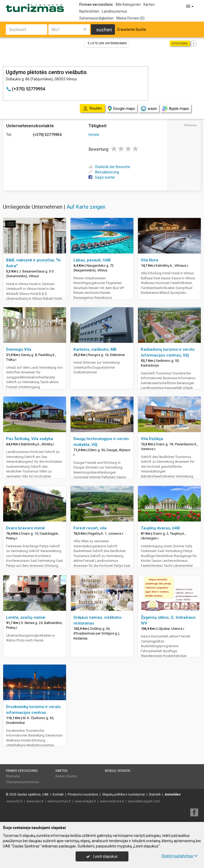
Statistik (155, 794)
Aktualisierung (104, 172)
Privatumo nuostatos (83, 794)
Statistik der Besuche (109, 167)
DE (190, 6)
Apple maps (175, 109)
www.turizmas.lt (59, 801)
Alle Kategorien (128, 4)
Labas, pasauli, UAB (92, 260)
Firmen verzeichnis (96, 4)
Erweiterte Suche (132, 30)
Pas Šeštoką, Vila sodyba (30, 439)
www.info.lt (15, 801)
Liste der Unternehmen (107, 43)
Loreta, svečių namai (26, 617)
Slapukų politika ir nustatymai (124, 794)
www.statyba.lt (85, 801)
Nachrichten (89, 11)
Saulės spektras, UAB (33, 794)
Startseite (13, 776)
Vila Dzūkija (152, 439)
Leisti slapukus (102, 856)
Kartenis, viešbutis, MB (95, 349)
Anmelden (173, 794)
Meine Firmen (130, 18)
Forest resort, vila (90, 528)
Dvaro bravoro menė (25, 528)
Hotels (94, 135)
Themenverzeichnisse (22, 782)
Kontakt (58, 794)
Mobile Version (118, 771)
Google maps (121, 109)
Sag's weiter (102, 177)
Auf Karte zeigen (86, 207)
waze (149, 109)
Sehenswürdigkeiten (96, 18)
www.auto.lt (35, 801)
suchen (104, 30)
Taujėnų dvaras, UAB (160, 528)
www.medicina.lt (112, 801)
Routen (72, 776)
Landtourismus (115, 11)
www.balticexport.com (144, 801)
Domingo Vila (19, 349)
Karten (149, 4)
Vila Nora (150, 260)
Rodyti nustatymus (180, 856)
